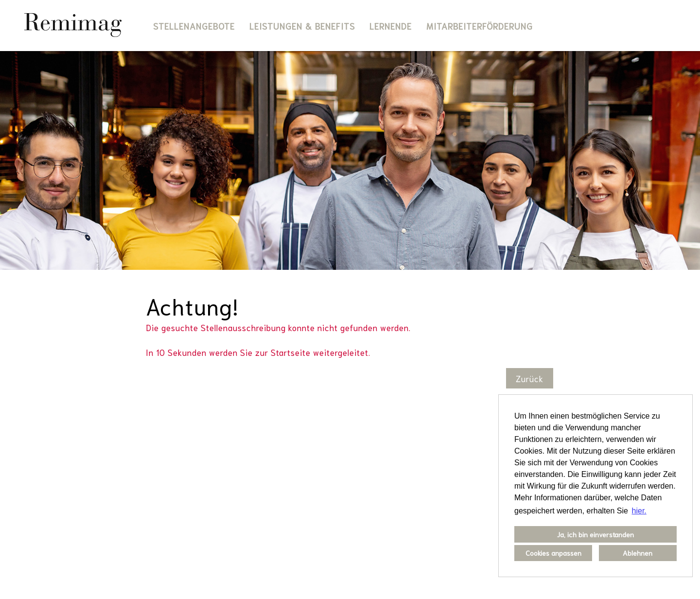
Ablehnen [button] (638, 553)
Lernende (391, 26)
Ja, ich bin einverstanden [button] (595, 534)
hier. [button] (639, 511)
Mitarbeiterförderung (480, 26)
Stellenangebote (194, 26)
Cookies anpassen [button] (553, 553)
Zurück (530, 378)
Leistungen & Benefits (302, 26)
